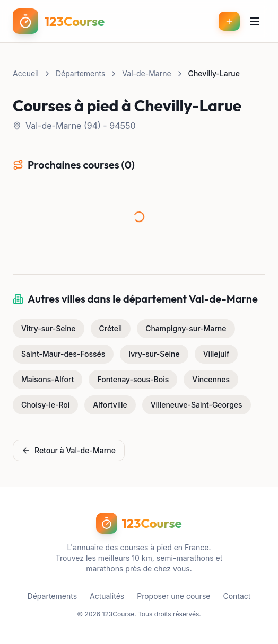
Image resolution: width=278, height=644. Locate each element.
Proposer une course (173, 596)
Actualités (107, 596)
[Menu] (255, 21)
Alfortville (110, 405)
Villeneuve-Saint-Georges (197, 405)
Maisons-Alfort (47, 379)
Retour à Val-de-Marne (69, 450)
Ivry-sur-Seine (154, 354)
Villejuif (216, 354)
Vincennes (211, 379)
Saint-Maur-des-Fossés (63, 354)
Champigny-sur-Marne (186, 328)
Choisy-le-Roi (45, 405)
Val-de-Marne (146, 73)
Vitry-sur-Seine (49, 328)
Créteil (111, 328)
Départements (80, 73)
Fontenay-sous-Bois (133, 379)
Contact (237, 596)
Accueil (26, 73)
